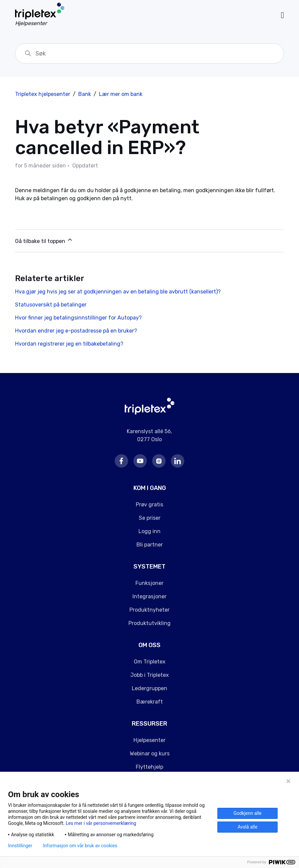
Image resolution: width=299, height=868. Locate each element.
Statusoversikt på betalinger (51, 305)
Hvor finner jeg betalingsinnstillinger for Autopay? (78, 318)
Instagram (159, 461)
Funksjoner (149, 583)
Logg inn (149, 531)
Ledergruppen (149, 688)
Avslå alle (247, 827)
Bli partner (150, 545)
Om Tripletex (150, 662)
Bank (85, 94)
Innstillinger (20, 846)
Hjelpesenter (149, 740)
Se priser (150, 518)
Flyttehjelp (149, 767)
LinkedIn (178, 461)
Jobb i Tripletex (150, 675)
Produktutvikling (149, 623)
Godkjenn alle (247, 813)
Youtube (140, 461)
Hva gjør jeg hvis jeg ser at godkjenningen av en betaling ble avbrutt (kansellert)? (118, 292)
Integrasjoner (149, 596)
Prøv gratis (149, 505)
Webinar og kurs (150, 754)
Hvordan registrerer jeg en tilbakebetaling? (69, 344)
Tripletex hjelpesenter (43, 94)
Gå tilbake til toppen (44, 240)
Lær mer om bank (121, 94)
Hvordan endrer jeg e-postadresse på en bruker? (76, 331)
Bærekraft (150, 702)
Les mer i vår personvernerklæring (101, 823)
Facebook (121, 461)
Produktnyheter (149, 610)
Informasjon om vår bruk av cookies (80, 846)
